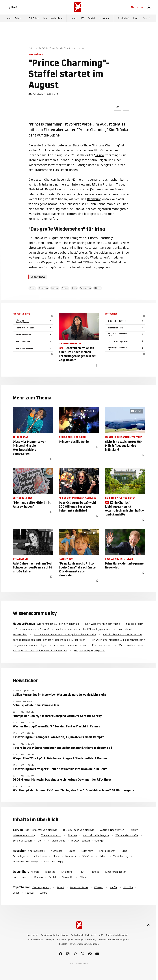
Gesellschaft (124, 18)
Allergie (35, 872)
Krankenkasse (39, 856)
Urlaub (103, 856)
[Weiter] (150, 18)
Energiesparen (107, 851)
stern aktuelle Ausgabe (96, 835)
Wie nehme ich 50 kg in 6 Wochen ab (58, 624)
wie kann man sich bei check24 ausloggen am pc (84, 629)
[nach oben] (149, 925)
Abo (137, 7)
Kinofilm (128, 887)
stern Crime (104, 18)
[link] (149, 7)
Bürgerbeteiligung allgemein (89, 650)
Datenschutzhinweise (117, 935)
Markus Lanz (57, 18)
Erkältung (67, 872)
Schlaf (52, 877)
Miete (56, 856)
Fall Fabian (34, 18)
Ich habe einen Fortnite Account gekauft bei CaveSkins (65, 634)
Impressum (32, 935)
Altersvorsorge (36, 851)
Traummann (86, 288)
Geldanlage (19, 856)
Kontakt (63, 944)
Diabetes (50, 872)
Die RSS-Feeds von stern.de (79, 830)
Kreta (74, 288)
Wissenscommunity (24, 835)
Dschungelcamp (41, 887)
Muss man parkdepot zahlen (70, 645)
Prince (100, 155)
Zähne (83, 877)
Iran (45, 18)
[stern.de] (78, 7)
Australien (57, 851)
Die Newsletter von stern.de (42, 830)
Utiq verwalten (36, 940)
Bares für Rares (79, 887)
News (9, 18)
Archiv (134, 830)
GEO (82, 18)
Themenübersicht (51, 835)
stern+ (74, 18)
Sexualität (68, 877)
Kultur (31, 48)
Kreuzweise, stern (102, 645)
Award (44, 893)
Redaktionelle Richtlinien (84, 935)
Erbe (124, 851)
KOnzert (99, 887)
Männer (98, 288)
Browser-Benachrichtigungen (88, 841)
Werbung (92, 940)
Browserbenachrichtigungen (85, 944)
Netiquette (52, 940)
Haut (82, 872)
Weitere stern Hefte (127, 835)
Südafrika (88, 856)
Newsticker (26, 681)
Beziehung (94, 199)
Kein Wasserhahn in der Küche (102, 624)
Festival (30, 893)
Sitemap (72, 835)
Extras (18, 18)
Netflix (113, 887)
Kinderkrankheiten (116, 872)
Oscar (16, 893)
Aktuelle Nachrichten (112, 830)
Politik (136, 18)
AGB (101, 935)
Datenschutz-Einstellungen (113, 940)
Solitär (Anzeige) (54, 862)
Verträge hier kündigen (72, 940)
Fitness (95, 872)
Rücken (38, 877)
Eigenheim (87, 851)
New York (71, 856)
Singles (65, 288)
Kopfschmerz (20, 877)
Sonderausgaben (22, 841)
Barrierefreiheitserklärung (54, 935)
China (72, 851)
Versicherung (121, 856)
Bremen (55, 288)
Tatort (60, 887)
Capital (91, 18)
